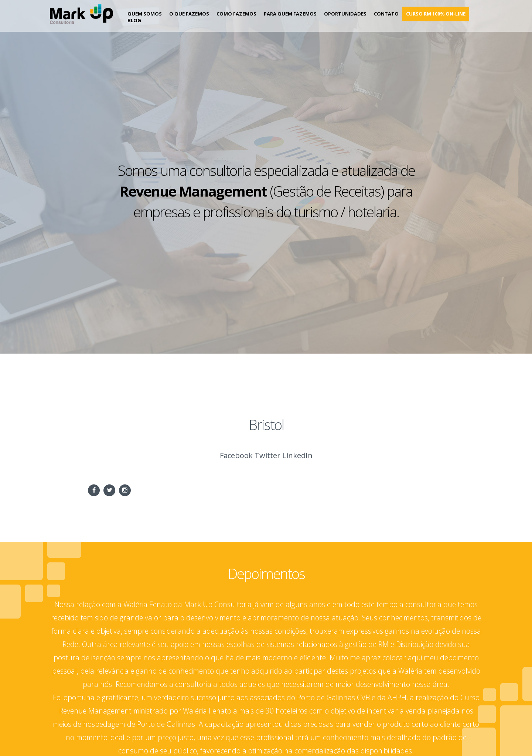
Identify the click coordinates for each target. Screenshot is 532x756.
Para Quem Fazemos (290, 14)
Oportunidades (345, 14)
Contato (386, 14)
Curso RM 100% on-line (436, 14)
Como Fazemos (236, 14)
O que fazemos (189, 14)
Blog (134, 20)
